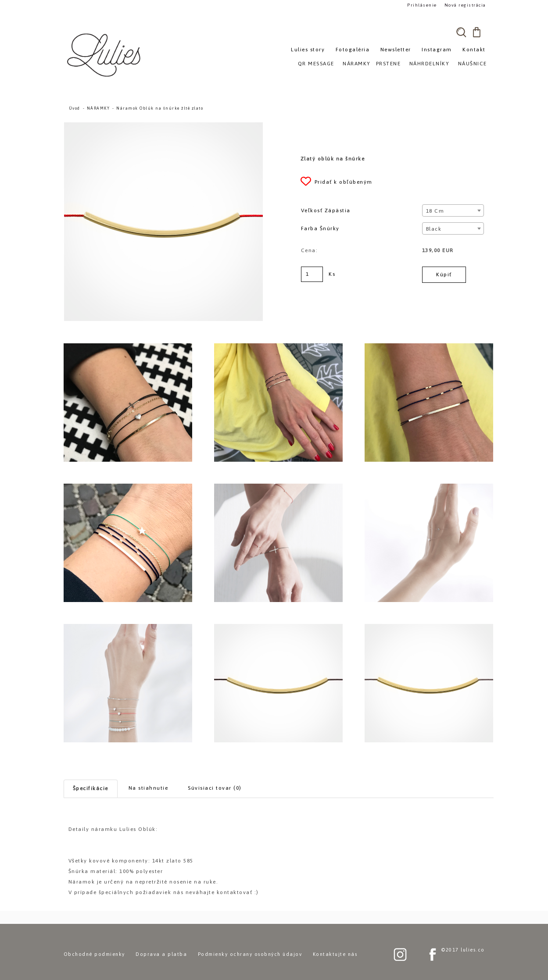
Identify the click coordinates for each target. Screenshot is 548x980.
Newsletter (396, 50)
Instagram (437, 50)
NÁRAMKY (98, 108)
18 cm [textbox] (435, 211)
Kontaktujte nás (335, 954)
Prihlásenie (422, 5)
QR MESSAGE (316, 64)
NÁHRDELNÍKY (430, 64)
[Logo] (105, 55)
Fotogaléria (353, 50)
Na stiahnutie (149, 788)
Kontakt (474, 50)
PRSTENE (389, 64)
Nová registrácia (465, 5)
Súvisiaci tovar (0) (215, 788)
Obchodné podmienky (94, 954)
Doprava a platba (161, 954)
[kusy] (312, 274)
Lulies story (308, 50)
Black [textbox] (434, 229)
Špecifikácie (91, 788)
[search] (462, 32)
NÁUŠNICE (473, 64)
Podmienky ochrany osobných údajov (250, 954)
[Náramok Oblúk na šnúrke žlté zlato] (164, 126)
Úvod (75, 108)
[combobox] (453, 210)
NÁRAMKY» (358, 64)
